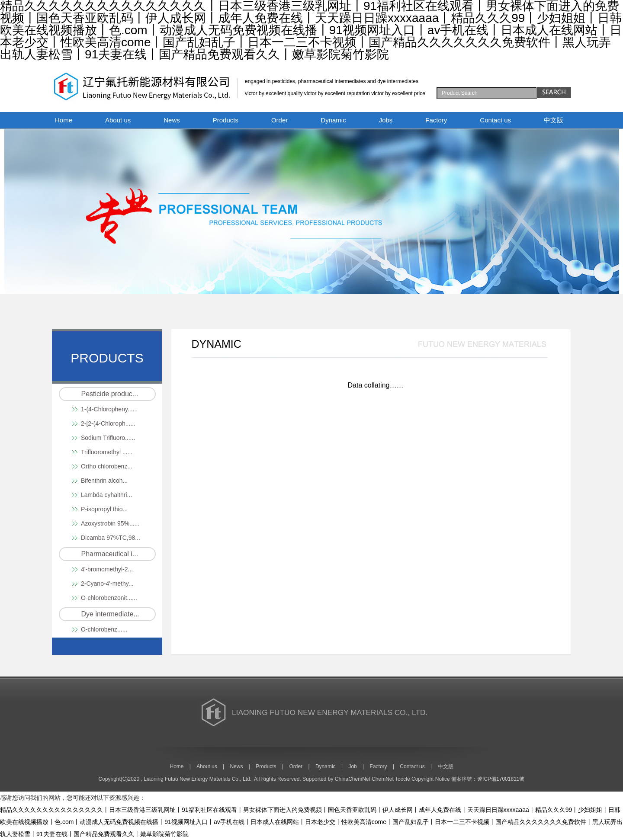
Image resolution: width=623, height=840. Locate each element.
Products (226, 120)
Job (352, 766)
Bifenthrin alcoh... (104, 481)
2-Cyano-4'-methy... (107, 584)
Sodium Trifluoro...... (108, 438)
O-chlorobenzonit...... (109, 598)
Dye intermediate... (110, 614)
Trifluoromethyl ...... (107, 452)
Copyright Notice (431, 779)
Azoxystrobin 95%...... (110, 523)
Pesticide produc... (110, 394)
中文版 (554, 120)
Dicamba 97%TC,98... (111, 538)
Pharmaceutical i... (110, 554)
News (172, 120)
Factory (436, 120)
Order (279, 120)
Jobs (386, 120)
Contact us (495, 120)
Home (64, 120)
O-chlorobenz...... (104, 629)
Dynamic (333, 120)
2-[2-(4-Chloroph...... (108, 423)
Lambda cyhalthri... (106, 495)
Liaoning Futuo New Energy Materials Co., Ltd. (197, 779)
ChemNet (383, 779)
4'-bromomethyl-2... (107, 569)
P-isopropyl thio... (104, 509)
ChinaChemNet (353, 779)
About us (118, 120)
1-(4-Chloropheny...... (109, 409)
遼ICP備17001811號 (501, 779)
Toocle (403, 779)
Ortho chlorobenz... (107, 466)
